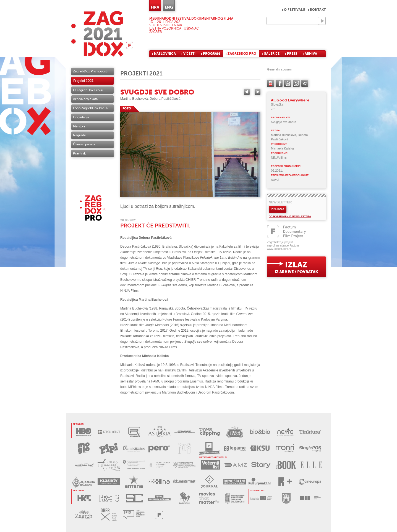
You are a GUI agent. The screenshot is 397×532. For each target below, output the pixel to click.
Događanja (81, 117)
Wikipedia (305, 83)
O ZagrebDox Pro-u (88, 90)
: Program (211, 54)
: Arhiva (310, 54)
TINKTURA (310, 432)
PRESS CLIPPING (210, 432)
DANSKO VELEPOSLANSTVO (159, 465)
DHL (185, 432)
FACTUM (159, 515)
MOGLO (84, 448)
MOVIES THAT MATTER (210, 498)
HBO (84, 432)
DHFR (109, 515)
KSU (260, 448)
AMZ (236, 465)
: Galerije (271, 54)
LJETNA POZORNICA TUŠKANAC (159, 498)
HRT (84, 498)
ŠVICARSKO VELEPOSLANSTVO (134, 465)
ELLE (311, 465)
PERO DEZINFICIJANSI (159, 448)
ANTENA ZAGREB (134, 482)
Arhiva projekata (85, 99)
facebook (279, 83)
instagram (296, 83)
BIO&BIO (260, 432)
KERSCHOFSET (109, 432)
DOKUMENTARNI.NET (184, 482)
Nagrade (79, 135)
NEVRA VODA (285, 432)
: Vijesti (188, 54)
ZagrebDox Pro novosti (90, 71)
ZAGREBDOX (102, 34)
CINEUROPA (310, 482)
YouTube (271, 83)
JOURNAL (209, 482)
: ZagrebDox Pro (241, 54)
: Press (291, 54)
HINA (159, 482)
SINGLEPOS (310, 448)
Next (258, 92)
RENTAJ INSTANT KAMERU (209, 448)
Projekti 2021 (83, 81)
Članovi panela (84, 144)
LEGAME (235, 448)
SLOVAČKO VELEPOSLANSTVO (184, 465)
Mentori (79, 126)
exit (296, 267)
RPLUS (285, 482)
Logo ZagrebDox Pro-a (90, 108)
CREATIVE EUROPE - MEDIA (261, 498)
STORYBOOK (286, 465)
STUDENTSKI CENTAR (134, 498)
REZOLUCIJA (134, 432)
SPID (134, 515)
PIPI (109, 448)
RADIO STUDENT (235, 482)
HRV (155, 7)
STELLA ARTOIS (235, 432)
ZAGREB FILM (185, 498)
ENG (169, 7)
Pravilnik (79, 153)
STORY (261, 465)
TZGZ (84, 515)
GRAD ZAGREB (286, 498)
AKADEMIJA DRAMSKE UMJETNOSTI (235, 498)
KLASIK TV (109, 482)
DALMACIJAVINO (134, 448)
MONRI (285, 448)
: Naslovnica (164, 54)
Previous (247, 92)
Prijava (278, 209)
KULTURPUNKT (260, 482)
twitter (288, 83)
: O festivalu (294, 10)
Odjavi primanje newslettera (290, 216)
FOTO (127, 108)
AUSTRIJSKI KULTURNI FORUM (84, 465)
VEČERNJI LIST (211, 465)
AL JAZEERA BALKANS (84, 482)
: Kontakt (317, 10)
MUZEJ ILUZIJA (184, 448)
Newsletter (280, 202)
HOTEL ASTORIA (159, 432)
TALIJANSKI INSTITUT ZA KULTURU (109, 465)
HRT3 (109, 498)
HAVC (311, 498)
